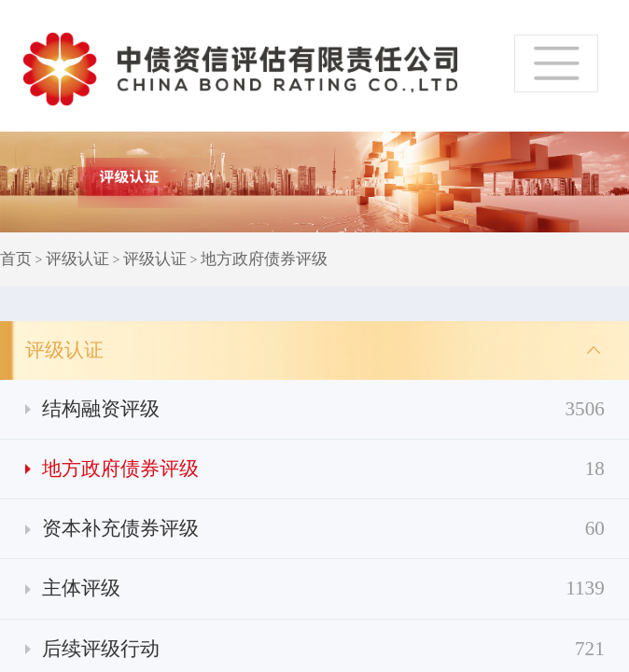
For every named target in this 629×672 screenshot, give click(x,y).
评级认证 (77, 259)
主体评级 (323, 588)
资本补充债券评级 (323, 529)
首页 (16, 259)
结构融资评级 (323, 409)
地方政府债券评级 (264, 259)
